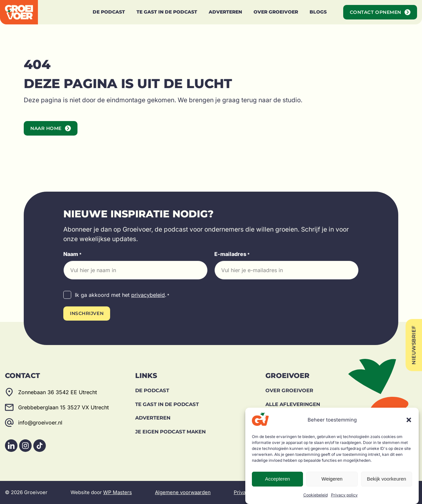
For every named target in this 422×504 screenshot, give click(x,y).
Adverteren (153, 418)
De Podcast (152, 390)
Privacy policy (344, 495)
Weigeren (332, 479)
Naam (73, 254)
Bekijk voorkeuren (387, 479)
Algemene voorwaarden (183, 492)
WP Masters (118, 492)
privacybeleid (148, 295)
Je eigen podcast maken (170, 432)
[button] (409, 420)
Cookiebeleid (316, 495)
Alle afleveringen (293, 404)
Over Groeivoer (289, 390)
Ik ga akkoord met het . (122, 295)
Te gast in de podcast (167, 404)
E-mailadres (232, 254)
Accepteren (278, 479)
